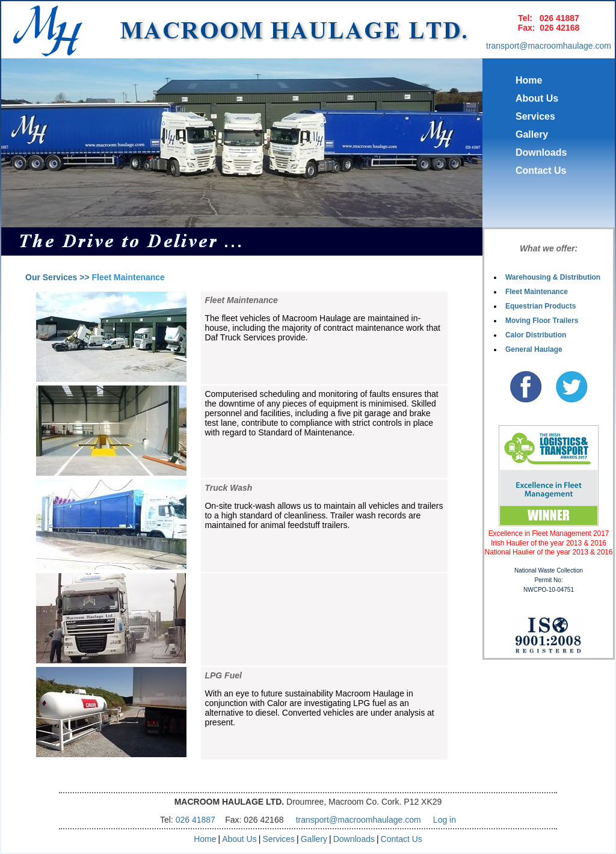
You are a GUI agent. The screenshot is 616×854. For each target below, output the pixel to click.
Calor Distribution (536, 335)
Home (529, 80)
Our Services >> (57, 277)
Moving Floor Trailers (542, 321)
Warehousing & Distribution (553, 277)
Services (535, 116)
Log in (445, 820)
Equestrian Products (541, 306)
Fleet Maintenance (537, 292)
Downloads (541, 152)
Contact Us (541, 170)
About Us (537, 98)
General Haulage (534, 349)
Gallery (532, 134)
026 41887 (559, 18)
